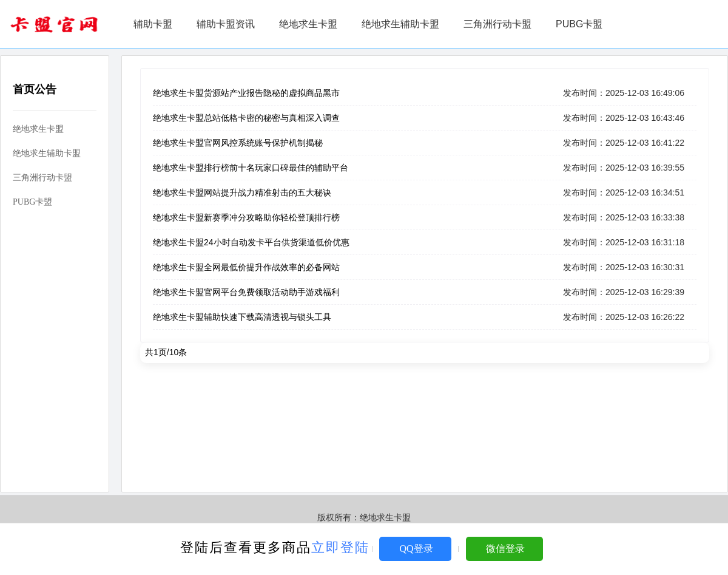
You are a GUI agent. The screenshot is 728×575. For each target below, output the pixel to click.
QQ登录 (416, 549)
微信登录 (505, 549)
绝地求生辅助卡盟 (400, 24)
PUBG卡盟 (579, 24)
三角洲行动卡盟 (497, 24)
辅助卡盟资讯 (226, 24)
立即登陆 (340, 547)
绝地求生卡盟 (308, 24)
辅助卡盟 (153, 24)
